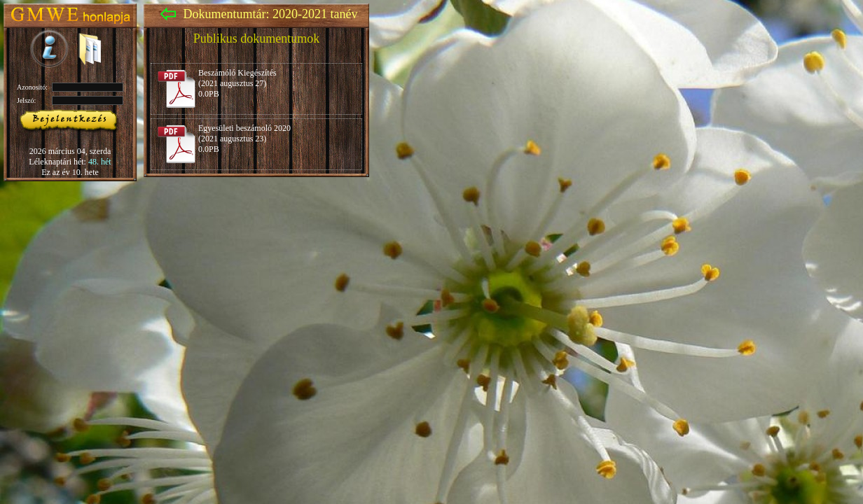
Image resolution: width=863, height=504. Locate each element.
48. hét (100, 162)
